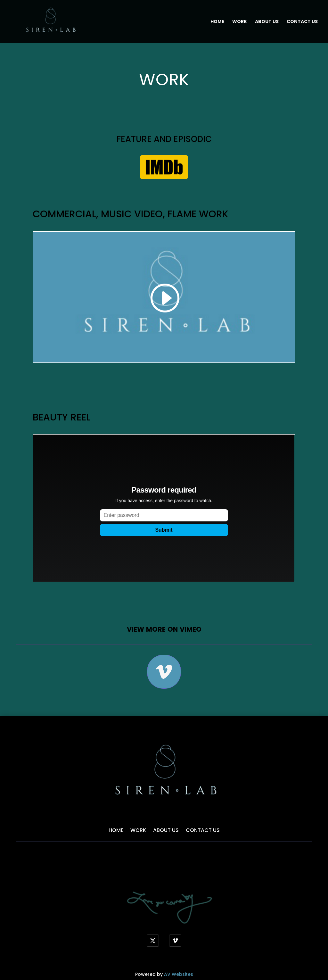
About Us (267, 22)
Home (217, 22)
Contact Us (302, 22)
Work (240, 22)
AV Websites (179, 974)
